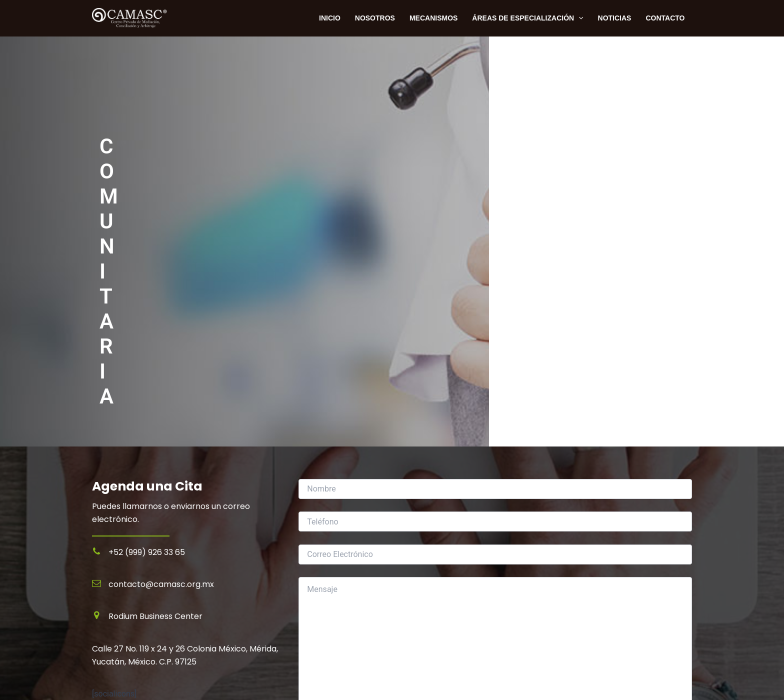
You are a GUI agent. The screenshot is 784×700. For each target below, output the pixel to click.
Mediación (410, 587)
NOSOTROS (377, 18)
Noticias (615, 18)
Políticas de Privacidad (132, 670)
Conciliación (414, 601)
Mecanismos (435, 18)
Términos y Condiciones (135, 683)
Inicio (101, 643)
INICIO (333, 18)
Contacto (665, 18)
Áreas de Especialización (529, 18)
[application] (580, 18)
